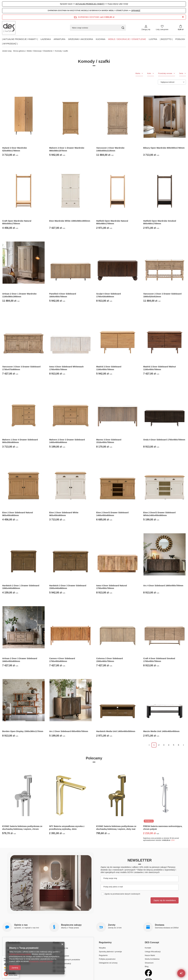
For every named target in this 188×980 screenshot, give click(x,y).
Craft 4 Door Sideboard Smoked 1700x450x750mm (159, 660)
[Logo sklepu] (9, 28)
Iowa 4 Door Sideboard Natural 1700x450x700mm (112, 587)
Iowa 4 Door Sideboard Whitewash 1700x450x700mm (66, 368)
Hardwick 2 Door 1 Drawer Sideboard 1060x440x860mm (21, 587)
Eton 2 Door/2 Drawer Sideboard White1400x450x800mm (159, 514)
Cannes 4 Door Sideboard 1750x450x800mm (62, 660)
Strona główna (19, 51)
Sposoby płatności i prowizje (110, 952)
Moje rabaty (61, 967)
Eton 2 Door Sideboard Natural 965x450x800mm (18, 514)
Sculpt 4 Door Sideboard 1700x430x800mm (109, 295)
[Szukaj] (123, 28)
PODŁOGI (180, 39)
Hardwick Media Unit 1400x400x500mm (116, 731)
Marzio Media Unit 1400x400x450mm (161, 731)
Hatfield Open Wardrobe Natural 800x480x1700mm (112, 222)
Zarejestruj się (62, 948)
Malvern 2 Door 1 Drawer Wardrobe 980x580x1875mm (67, 149)
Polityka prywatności (107, 959)
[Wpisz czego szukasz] (98, 28)
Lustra (153, 39)
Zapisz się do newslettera (165, 900)
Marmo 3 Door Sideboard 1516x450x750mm (109, 441)
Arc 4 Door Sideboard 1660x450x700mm (163, 585)
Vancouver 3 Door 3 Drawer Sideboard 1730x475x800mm (21, 368)
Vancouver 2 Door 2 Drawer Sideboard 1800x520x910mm (162, 295)
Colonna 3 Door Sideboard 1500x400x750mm (110, 660)
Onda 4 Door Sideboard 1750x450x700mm (164, 440)
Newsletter (140, 860)
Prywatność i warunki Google (41, 961)
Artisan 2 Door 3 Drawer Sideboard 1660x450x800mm (20, 660)
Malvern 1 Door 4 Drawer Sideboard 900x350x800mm (20, 441)
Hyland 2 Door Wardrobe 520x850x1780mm (15, 149)
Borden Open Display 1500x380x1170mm (23, 731)
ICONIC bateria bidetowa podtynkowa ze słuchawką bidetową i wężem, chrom (22, 828)
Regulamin (103, 955)
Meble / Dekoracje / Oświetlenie (127, 39)
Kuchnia (101, 39)
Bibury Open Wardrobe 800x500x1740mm (164, 148)
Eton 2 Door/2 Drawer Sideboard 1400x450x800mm (112, 514)
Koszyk (59, 952)
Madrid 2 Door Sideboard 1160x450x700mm (109, 368)
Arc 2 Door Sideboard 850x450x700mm (69, 731)
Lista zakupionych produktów (68, 960)
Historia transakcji (64, 964)
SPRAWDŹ (136, 10)
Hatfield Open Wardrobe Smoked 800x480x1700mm (160, 222)
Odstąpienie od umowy (108, 963)
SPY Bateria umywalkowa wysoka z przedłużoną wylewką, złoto (67, 828)
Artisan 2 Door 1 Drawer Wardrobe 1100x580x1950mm (19, 295)
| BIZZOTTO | (166, 39)
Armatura (59, 39)
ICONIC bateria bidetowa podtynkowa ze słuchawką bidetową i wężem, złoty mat (116, 828)
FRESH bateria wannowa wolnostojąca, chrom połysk (163, 828)
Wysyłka (102, 948)
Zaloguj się (146, 29)
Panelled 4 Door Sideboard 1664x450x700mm (63, 295)
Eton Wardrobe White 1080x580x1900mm (70, 221)
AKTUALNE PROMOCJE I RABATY (90, 4)
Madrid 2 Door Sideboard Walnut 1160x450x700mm (160, 368)
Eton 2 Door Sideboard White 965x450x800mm (64, 514)
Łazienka (46, 39)
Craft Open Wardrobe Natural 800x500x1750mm (17, 222)
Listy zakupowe (162, 29)
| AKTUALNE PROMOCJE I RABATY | (20, 39)
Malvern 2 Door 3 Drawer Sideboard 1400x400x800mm (67, 441)
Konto (56, 943)
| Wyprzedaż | (10, 44)
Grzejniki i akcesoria (81, 39)
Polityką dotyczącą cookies (20, 954)
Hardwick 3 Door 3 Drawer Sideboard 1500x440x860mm (68, 587)
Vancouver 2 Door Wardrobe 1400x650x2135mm (110, 149)
